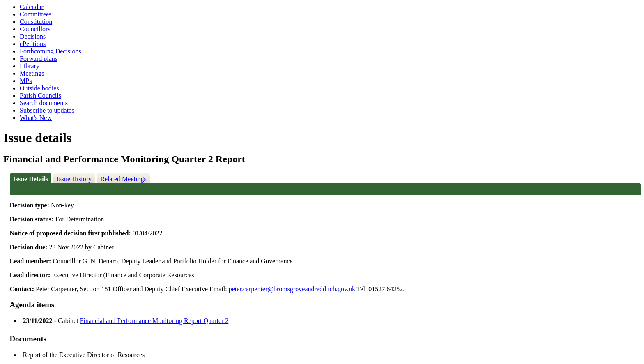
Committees (36, 14)
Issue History (74, 179)
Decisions (33, 36)
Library (30, 66)
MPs (26, 81)
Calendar (32, 7)
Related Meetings (123, 179)
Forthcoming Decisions (51, 51)
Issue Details (31, 179)
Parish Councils (40, 96)
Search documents (44, 103)
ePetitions (33, 44)
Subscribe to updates (47, 110)
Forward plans (39, 59)
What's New (36, 118)
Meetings (32, 73)
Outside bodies (39, 88)
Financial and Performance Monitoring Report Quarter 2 (154, 321)
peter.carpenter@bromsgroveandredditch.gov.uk (292, 289)
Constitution (36, 22)
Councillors (35, 29)
